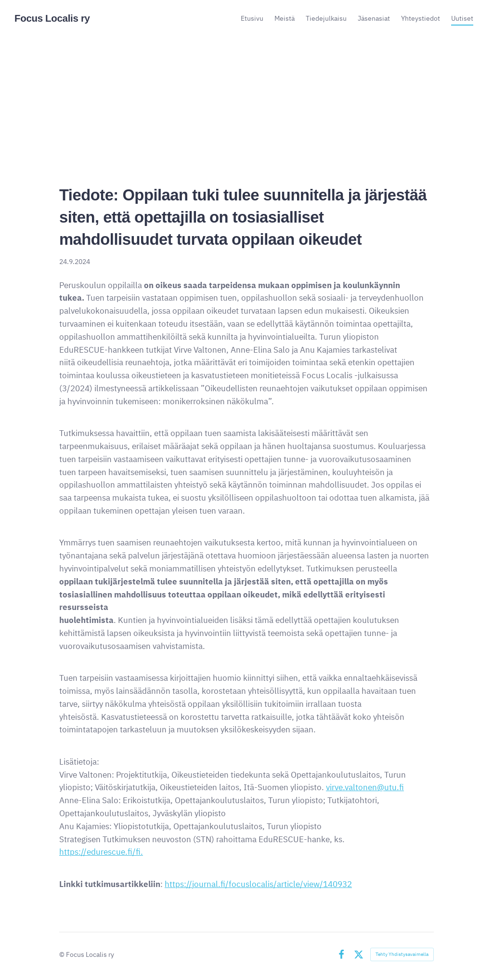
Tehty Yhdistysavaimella (402, 954)
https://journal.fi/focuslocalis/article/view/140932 (258, 884)
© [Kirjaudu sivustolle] (63, 954)
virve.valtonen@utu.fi (365, 787)
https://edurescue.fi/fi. (101, 852)
